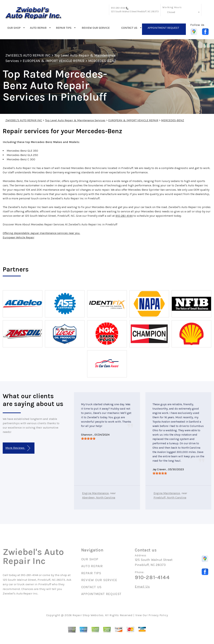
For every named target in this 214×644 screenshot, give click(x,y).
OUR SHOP (14, 28)
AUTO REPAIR (38, 28)
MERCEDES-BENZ (102, 61)
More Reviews (18, 448)
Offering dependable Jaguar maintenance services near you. (41, 233)
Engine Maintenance (95, 493)
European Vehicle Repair (18, 237)
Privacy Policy (158, 615)
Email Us (142, 587)
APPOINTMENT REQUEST (163, 28)
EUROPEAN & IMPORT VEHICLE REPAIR (53, 61)
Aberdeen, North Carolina (99, 498)
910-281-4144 (118, 8)
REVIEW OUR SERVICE (96, 28)
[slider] (88, 438)
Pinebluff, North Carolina (170, 498)
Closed (171, 12)
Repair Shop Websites (88, 615)
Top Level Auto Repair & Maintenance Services (75, 120)
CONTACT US (129, 28)
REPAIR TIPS (64, 28)
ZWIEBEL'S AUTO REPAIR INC (28, 55)
